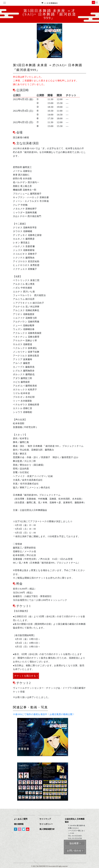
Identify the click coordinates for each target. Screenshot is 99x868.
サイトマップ (45, 819)
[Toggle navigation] (5, 3)
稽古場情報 (19, 824)
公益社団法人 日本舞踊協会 (75, 820)
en (97, 3)
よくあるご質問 (21, 819)
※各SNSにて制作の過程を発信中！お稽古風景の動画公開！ (44, 714)
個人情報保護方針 (47, 829)
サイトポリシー (46, 824)
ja (93, 3)
